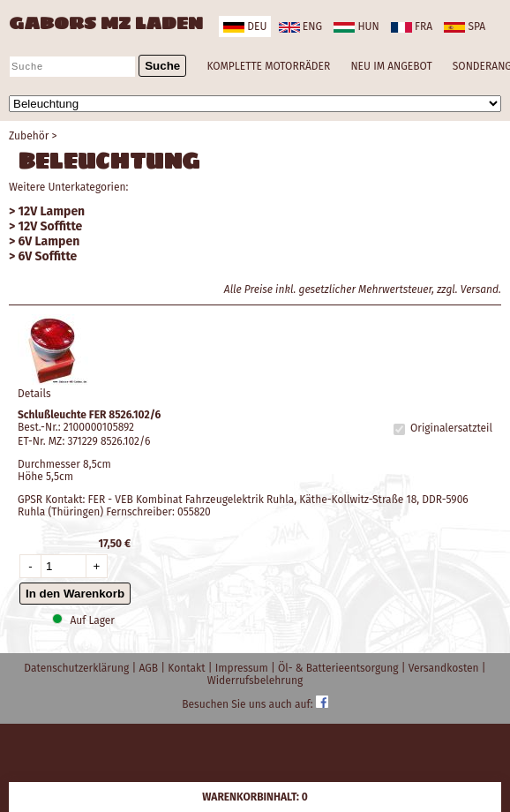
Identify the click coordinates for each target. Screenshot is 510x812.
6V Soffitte (48, 256)
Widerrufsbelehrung (255, 680)
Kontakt (187, 668)
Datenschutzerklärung (78, 668)
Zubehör (29, 136)
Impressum (243, 668)
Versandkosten (445, 668)
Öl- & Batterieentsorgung (340, 668)
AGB (150, 668)
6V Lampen (49, 241)
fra (412, 26)
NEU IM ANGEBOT (391, 66)
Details (34, 394)
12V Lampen (52, 211)
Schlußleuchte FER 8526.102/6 (89, 415)
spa (465, 26)
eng (300, 26)
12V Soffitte (51, 226)
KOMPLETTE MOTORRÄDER (268, 66)
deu (245, 26)
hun (356, 26)
